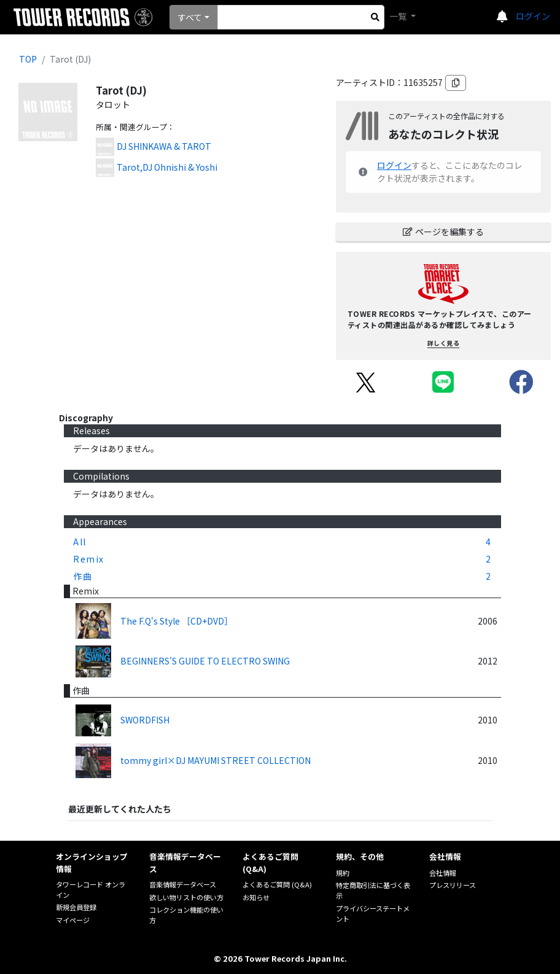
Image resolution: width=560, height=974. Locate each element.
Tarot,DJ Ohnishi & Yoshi (167, 167)
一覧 (399, 16)
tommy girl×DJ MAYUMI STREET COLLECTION (216, 760)
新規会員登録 (76, 907)
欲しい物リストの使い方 (186, 897)
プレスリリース (453, 885)
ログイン (533, 16)
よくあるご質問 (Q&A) (277, 884)
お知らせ (256, 897)
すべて (190, 17)
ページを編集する (443, 232)
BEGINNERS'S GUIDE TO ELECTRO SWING (205, 661)
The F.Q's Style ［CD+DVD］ (177, 621)
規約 (343, 873)
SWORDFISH (145, 720)
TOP (28, 59)
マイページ (73, 920)
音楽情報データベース (183, 884)
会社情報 (443, 873)
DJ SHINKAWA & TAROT (164, 146)
